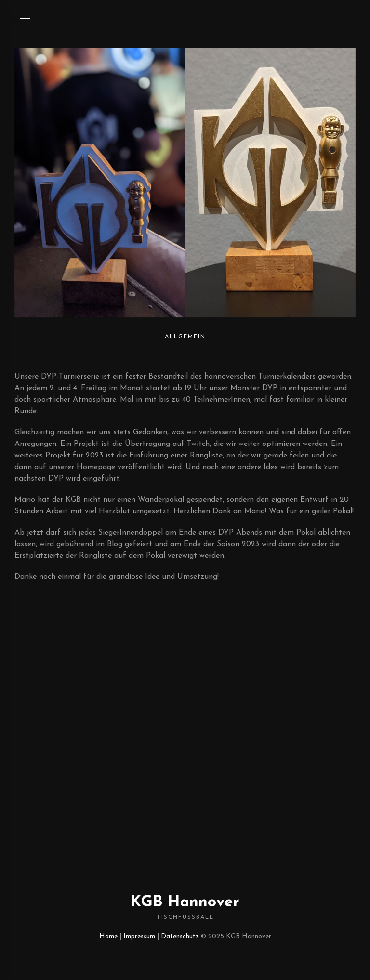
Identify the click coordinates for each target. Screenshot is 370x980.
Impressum (139, 936)
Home (108, 936)
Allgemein (185, 337)
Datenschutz (180, 936)
